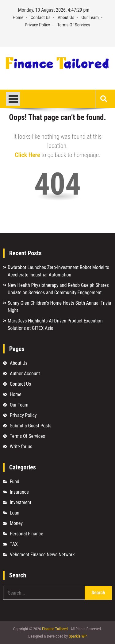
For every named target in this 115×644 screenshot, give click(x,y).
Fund (15, 482)
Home (18, 17)
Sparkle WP (78, 636)
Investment (21, 502)
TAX (14, 544)
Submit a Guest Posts (31, 426)
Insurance (19, 492)
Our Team (90, 17)
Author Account (25, 374)
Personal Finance (27, 534)
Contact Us (41, 17)
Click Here (27, 155)
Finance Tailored (55, 629)
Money (16, 523)
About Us (66, 17)
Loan (15, 513)
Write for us (21, 447)
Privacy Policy (37, 25)
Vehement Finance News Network (42, 555)
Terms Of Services (74, 25)
